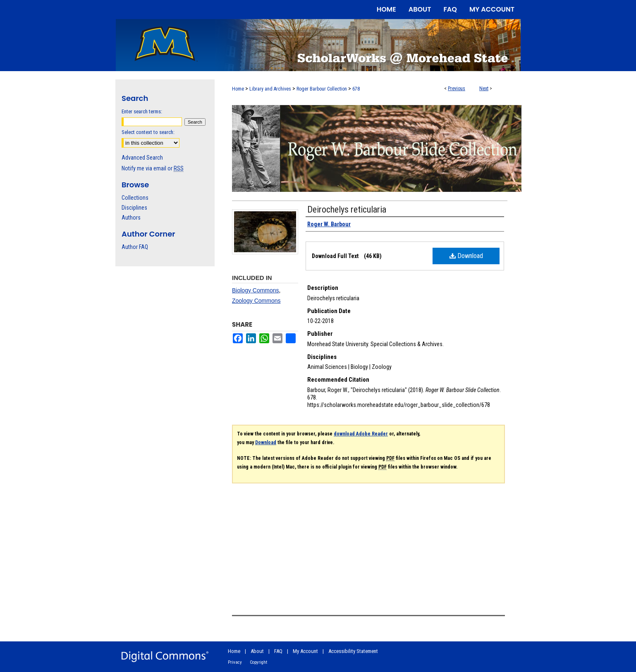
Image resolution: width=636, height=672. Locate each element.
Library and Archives (270, 89)
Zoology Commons (256, 301)
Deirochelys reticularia (347, 209)
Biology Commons (256, 290)
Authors (131, 218)
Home (238, 89)
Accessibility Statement (353, 651)
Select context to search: (148, 132)
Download (466, 256)
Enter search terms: (142, 111)
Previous (457, 88)
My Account (305, 651)
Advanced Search (142, 158)
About (257, 651)
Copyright (258, 662)
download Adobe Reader (361, 434)
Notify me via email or (153, 168)
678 (356, 89)
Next (484, 88)
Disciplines (134, 208)
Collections (135, 198)
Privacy (235, 662)
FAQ (278, 651)
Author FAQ (135, 247)
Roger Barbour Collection (322, 89)
